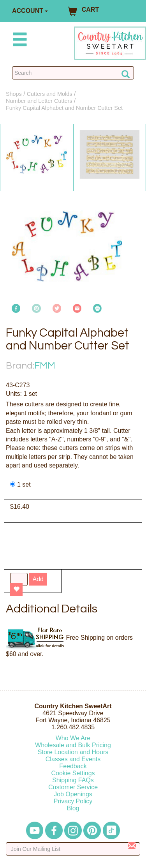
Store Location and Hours (73, 752)
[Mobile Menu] (18, 41)
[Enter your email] (73, 849)
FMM (45, 366)
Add (38, 579)
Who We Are (73, 738)
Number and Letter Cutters (39, 101)
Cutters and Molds (50, 94)
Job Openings (73, 794)
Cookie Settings (73, 773)
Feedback (73, 766)
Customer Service (73, 787)
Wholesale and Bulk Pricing (73, 745)
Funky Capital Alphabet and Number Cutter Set (64, 108)
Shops (14, 94)
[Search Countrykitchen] (73, 73)
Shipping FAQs (73, 780)
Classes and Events (73, 759)
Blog (73, 808)
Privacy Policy (73, 801)
